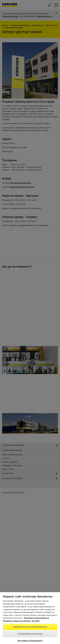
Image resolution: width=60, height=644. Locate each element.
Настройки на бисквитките (30, 641)
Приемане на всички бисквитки (30, 627)
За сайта (36, 621)
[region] (30, 618)
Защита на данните (22, 621)
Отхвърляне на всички (30, 634)
